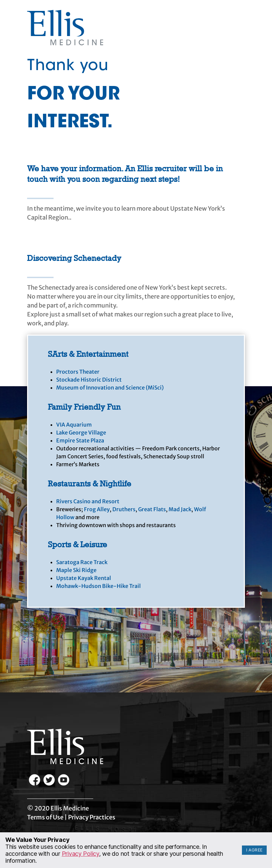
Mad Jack (180, 509)
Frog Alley (97, 509)
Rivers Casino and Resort (88, 501)
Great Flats (152, 509)
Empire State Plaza (80, 440)
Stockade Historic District (89, 380)
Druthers (124, 509)
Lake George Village (81, 433)
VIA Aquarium (74, 425)
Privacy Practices (92, 817)
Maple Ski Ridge (76, 570)
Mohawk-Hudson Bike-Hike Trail (98, 586)
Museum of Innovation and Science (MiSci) (110, 388)
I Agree (254, 850)
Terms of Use (45, 817)
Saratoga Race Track (82, 562)
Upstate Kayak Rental (84, 578)
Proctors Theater (78, 372)
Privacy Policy (80, 854)
